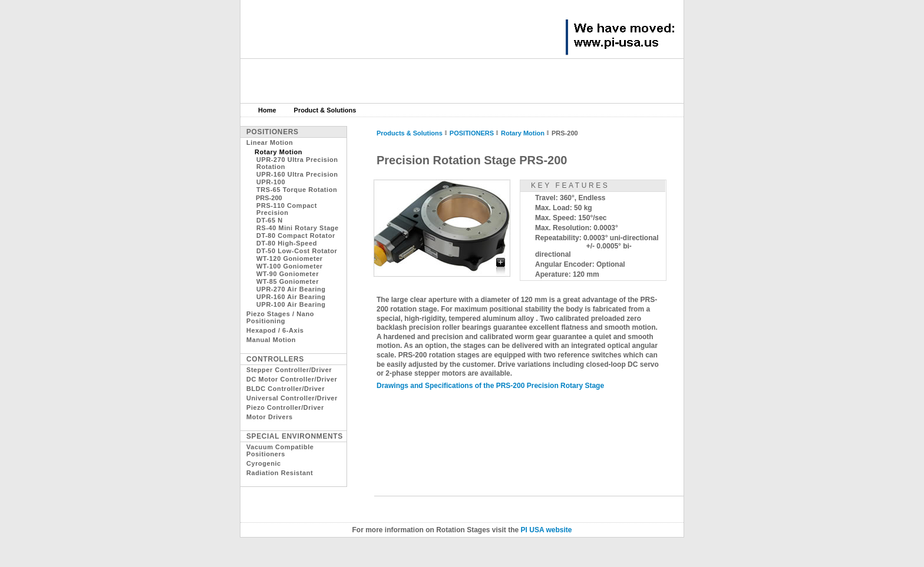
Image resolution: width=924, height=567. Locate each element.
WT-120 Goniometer (290, 258)
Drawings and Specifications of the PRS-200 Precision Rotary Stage (490, 386)
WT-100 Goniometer (290, 266)
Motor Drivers (270, 417)
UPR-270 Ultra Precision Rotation (297, 163)
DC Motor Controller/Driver (292, 379)
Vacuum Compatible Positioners (280, 450)
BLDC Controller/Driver (286, 389)
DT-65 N (270, 220)
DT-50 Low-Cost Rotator (297, 251)
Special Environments (295, 436)
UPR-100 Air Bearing (291, 304)
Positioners (273, 132)
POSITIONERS (472, 133)
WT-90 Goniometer (288, 274)
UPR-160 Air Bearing (291, 297)
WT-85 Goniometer (288, 281)
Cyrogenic (264, 463)
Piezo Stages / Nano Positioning (280, 317)
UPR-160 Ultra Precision (297, 174)
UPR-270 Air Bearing (291, 289)
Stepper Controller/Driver (289, 370)
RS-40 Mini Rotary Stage (298, 228)
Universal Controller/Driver (292, 398)
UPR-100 (271, 182)
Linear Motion (270, 142)
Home (267, 110)
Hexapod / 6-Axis (275, 330)
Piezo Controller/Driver (285, 407)
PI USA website (547, 530)
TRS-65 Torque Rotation (297, 190)
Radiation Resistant (280, 473)
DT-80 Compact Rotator (296, 236)
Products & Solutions (410, 133)
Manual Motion (271, 340)
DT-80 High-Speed (287, 243)
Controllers (275, 359)
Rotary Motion (523, 133)
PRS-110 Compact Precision (287, 209)
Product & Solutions (325, 110)
